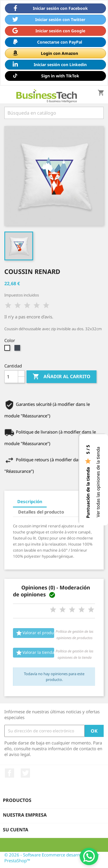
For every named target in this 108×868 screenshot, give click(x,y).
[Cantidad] (11, 377)
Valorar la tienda (35, 653)
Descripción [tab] (30, 501)
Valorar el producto (35, 633)
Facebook (10, 773)
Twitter (25, 773)
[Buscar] (54, 113)
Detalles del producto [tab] (41, 512)
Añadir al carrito (61, 377)
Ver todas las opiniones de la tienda (98, 482)
